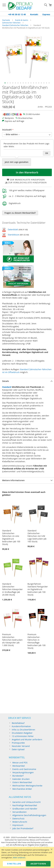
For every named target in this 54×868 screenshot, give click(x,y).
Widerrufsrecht (20, 822)
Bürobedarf (18, 776)
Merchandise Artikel (22, 789)
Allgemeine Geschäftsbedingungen (29, 815)
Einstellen (14, 864)
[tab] (27, 381)
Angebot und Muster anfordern (27, 739)
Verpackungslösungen (23, 772)
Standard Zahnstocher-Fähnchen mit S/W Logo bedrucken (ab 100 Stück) (37, 536)
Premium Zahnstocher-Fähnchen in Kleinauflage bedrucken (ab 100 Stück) (37, 641)
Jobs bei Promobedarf (23, 828)
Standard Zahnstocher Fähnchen (15, 25)
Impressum (18, 825)
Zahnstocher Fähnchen (11, 23)
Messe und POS (20, 763)
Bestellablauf (18, 723)
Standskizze (13, 235)
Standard (7, 387)
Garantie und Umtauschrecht (26, 802)
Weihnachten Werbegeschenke (27, 786)
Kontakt (34, 14)
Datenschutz (18, 819)
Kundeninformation (21, 726)
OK (47, 153)
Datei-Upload (18, 749)
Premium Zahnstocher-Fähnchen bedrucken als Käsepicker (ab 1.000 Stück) (12, 640)
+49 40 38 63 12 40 (17, 14)
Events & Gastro (22, 20)
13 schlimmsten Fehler (23, 736)
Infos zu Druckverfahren (23, 730)
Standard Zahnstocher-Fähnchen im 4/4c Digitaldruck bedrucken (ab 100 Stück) (11, 537)
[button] (8, 56)
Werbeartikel (19, 766)
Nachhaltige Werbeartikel (25, 805)
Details (6, 381)
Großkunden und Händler (25, 809)
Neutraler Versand (21, 746)
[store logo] (20, 6)
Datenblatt (13, 229)
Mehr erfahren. (19, 858)
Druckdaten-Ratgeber (22, 733)
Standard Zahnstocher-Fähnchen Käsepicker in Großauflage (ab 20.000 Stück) (12, 589)
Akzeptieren (38, 864)
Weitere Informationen (13, 480)
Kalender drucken (21, 779)
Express (46, 14)
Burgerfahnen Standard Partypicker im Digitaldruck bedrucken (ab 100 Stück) (38, 589)
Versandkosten (20, 812)
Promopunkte (18, 743)
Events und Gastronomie (24, 769)
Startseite (6, 20)
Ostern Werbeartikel (22, 782)
